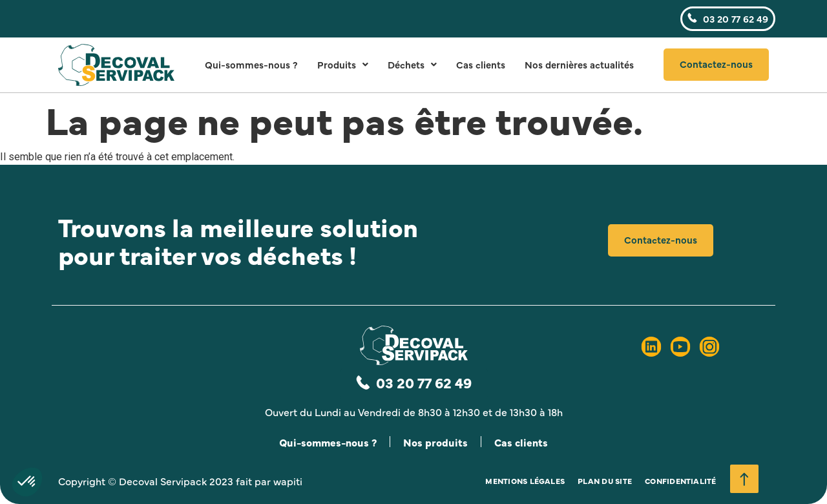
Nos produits (435, 442)
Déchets (412, 64)
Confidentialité (681, 481)
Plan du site (605, 481)
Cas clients (481, 64)
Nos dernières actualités (579, 64)
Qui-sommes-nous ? (251, 64)
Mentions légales (525, 481)
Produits (343, 64)
